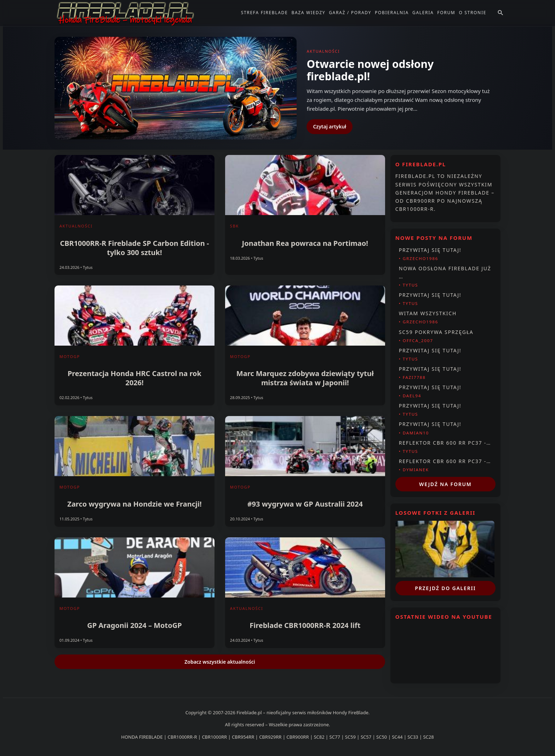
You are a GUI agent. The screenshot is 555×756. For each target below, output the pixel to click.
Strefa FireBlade (265, 13)
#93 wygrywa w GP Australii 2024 (305, 504)
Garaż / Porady (350, 13)
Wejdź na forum (445, 484)
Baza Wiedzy (308, 13)
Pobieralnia (392, 13)
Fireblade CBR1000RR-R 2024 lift (305, 625)
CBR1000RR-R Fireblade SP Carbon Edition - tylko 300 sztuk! (134, 248)
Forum (446, 13)
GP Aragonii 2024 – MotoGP (134, 625)
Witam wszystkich (428, 313)
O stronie (473, 13)
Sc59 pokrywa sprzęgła (436, 332)
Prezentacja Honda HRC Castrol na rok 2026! (135, 378)
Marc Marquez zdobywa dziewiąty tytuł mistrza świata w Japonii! (305, 378)
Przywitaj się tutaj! (430, 250)
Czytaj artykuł (330, 126)
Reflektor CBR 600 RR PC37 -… (445, 443)
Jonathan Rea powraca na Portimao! (305, 243)
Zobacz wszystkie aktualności (220, 662)
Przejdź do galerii (445, 588)
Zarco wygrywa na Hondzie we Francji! (134, 504)
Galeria (423, 13)
